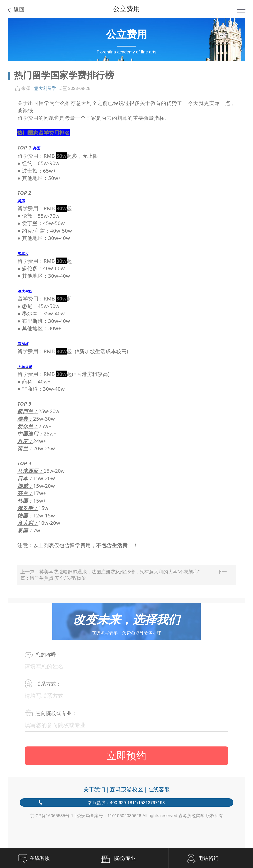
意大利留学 (45, 88)
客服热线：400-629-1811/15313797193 (126, 803)
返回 (19, 10)
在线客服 (159, 790)
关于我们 (94, 790)
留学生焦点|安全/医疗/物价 (58, 578)
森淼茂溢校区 (126, 790)
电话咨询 (209, 858)
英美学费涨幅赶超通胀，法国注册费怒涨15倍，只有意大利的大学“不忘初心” (119, 572)
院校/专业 (125, 858)
